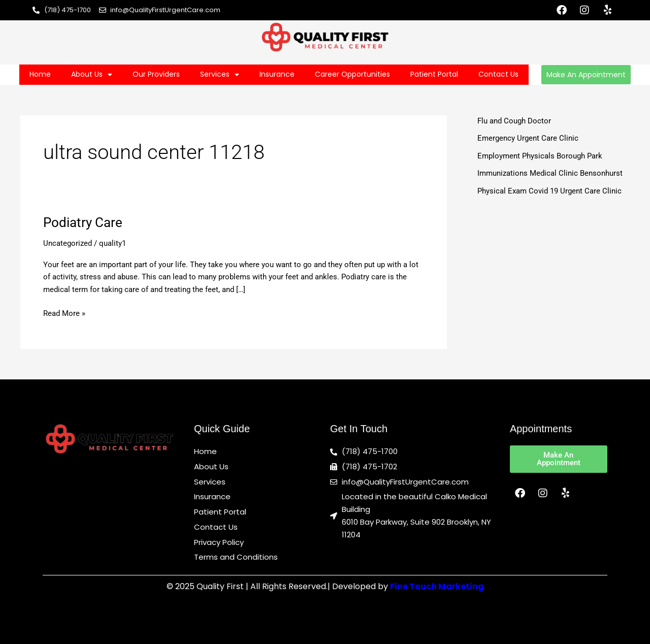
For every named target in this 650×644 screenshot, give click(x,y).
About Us (92, 75)
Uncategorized (68, 243)
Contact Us (498, 74)
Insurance (277, 74)
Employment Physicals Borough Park (540, 156)
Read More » (64, 313)
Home (40, 74)
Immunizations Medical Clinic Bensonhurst (550, 173)
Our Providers (156, 74)
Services (220, 75)
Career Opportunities (352, 74)
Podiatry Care (83, 222)
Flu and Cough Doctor (514, 121)
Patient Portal (434, 74)
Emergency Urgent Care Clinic (528, 138)
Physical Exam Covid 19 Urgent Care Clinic (549, 191)
